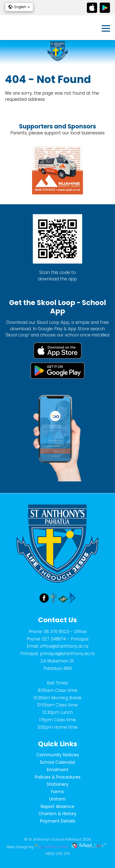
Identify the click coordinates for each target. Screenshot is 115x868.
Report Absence (57, 806)
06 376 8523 (56, 632)
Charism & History (57, 814)
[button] (19, 7)
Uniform (57, 799)
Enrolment (58, 770)
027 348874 (54, 639)
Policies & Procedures (58, 777)
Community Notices (58, 755)
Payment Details (58, 821)
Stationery (58, 784)
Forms (57, 792)
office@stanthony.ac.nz (64, 646)
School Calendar (57, 762)
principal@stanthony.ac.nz (67, 654)
